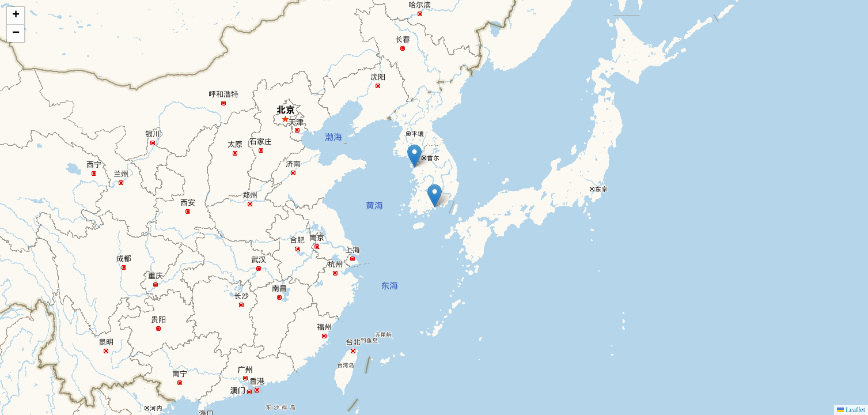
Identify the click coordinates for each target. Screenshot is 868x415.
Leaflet (851, 410)
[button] (414, 156)
